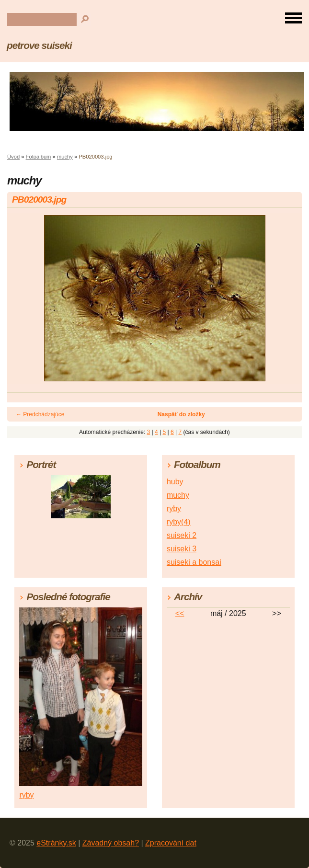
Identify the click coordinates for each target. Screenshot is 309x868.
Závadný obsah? (111, 843)
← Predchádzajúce (40, 414)
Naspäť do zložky (181, 414)
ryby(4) (179, 522)
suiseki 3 (182, 549)
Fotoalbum (39, 157)
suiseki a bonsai (194, 562)
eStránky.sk (56, 843)
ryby (174, 508)
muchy (65, 157)
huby (175, 482)
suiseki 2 (182, 535)
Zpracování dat (171, 843)
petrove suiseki (39, 45)
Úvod (13, 157)
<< (180, 613)
